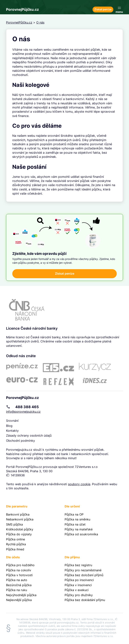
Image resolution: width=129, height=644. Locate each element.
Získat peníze (103, 9)
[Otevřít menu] (119, 10)
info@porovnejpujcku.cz (23, 412)
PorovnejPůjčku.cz (22, 9)
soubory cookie (79, 484)
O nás (40, 22)
